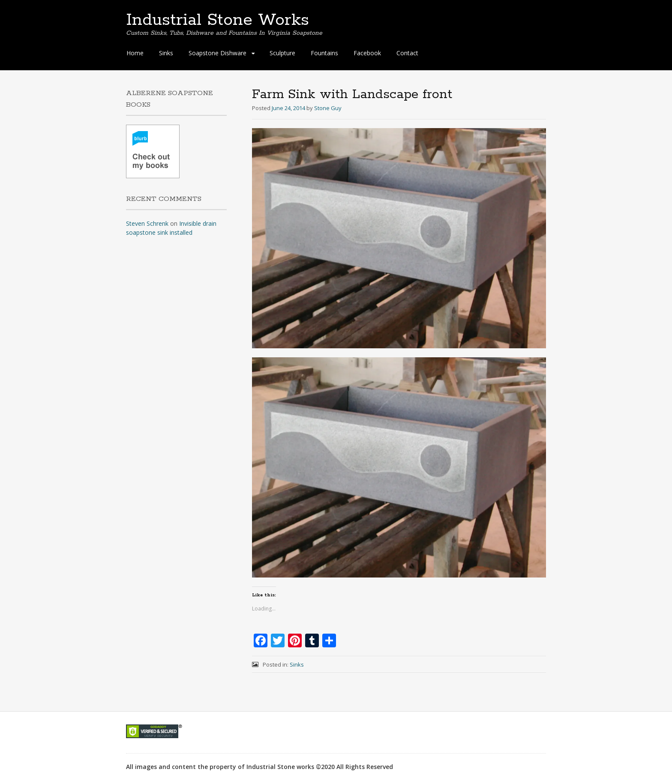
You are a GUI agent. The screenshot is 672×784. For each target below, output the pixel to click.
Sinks (166, 53)
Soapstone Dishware (217, 53)
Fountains (324, 53)
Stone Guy (328, 108)
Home (135, 53)
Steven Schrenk (147, 223)
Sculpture (282, 53)
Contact (407, 53)
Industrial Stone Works (217, 20)
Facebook (367, 53)
